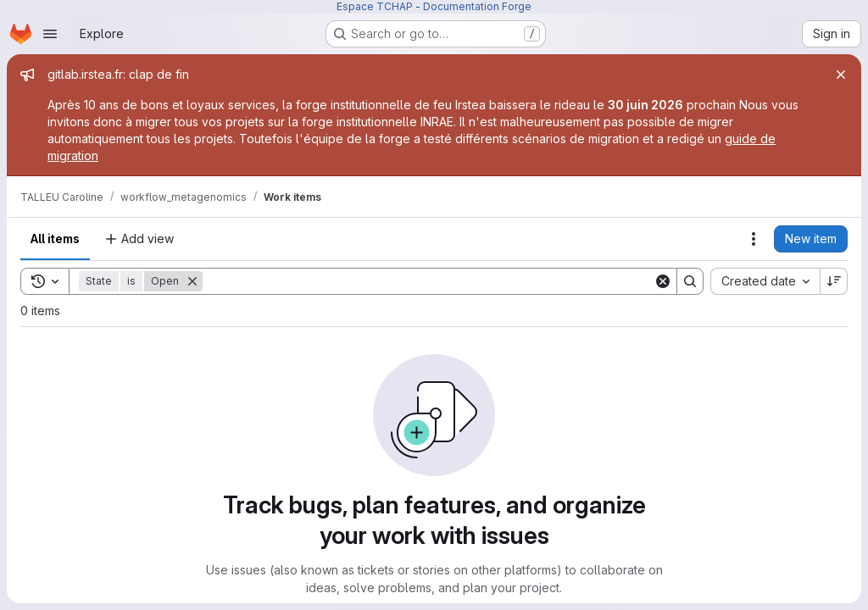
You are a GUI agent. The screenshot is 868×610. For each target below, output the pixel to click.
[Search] (428, 281)
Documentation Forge (477, 6)
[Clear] (663, 281)
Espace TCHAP (375, 6)
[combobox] (765, 281)
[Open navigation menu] (50, 34)
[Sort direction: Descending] (834, 281)
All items (55, 238)
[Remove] (192, 281)
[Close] (841, 75)
